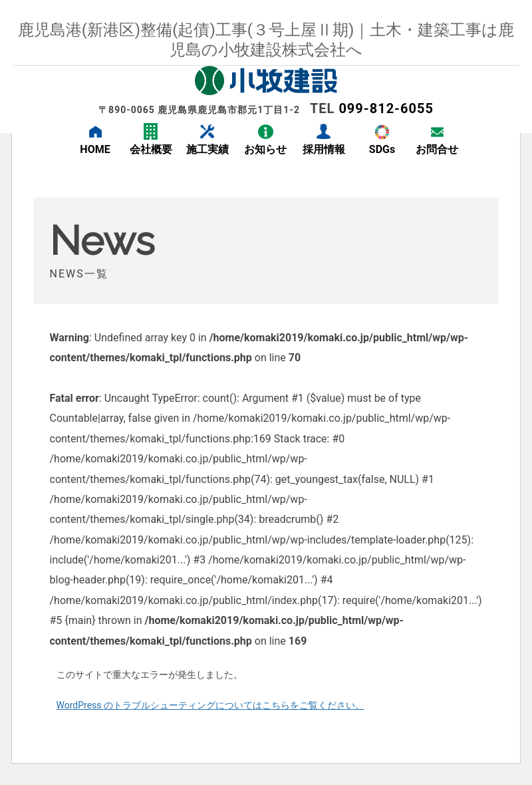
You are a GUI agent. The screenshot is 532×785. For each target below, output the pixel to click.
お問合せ (437, 149)
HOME (95, 149)
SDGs (382, 149)
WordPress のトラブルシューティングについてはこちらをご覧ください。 (211, 705)
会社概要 (151, 149)
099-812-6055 (386, 108)
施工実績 (207, 149)
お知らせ (265, 149)
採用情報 (324, 149)
